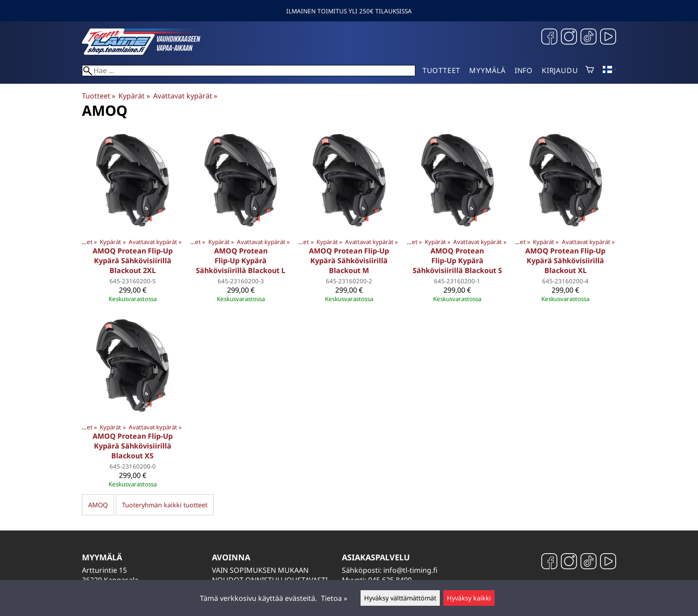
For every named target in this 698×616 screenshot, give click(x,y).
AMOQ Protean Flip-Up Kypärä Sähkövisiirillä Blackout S (457, 261)
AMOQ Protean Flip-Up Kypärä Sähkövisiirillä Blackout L (241, 261)
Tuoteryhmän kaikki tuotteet (165, 505)
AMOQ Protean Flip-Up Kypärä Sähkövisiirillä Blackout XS (133, 446)
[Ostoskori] (590, 70)
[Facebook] (549, 38)
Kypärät (134, 96)
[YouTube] (608, 38)
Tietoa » (334, 598)
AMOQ (98, 505)
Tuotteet (441, 70)
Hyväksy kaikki (469, 598)
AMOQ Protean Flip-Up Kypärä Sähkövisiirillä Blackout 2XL (133, 261)
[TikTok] (588, 38)
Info (524, 70)
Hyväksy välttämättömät (400, 598)
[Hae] (249, 71)
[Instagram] (569, 38)
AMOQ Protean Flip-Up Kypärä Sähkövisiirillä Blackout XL (565, 261)
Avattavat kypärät (185, 96)
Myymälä (487, 70)
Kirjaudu (560, 70)
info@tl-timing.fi (410, 570)
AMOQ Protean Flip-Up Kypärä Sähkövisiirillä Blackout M (349, 261)
